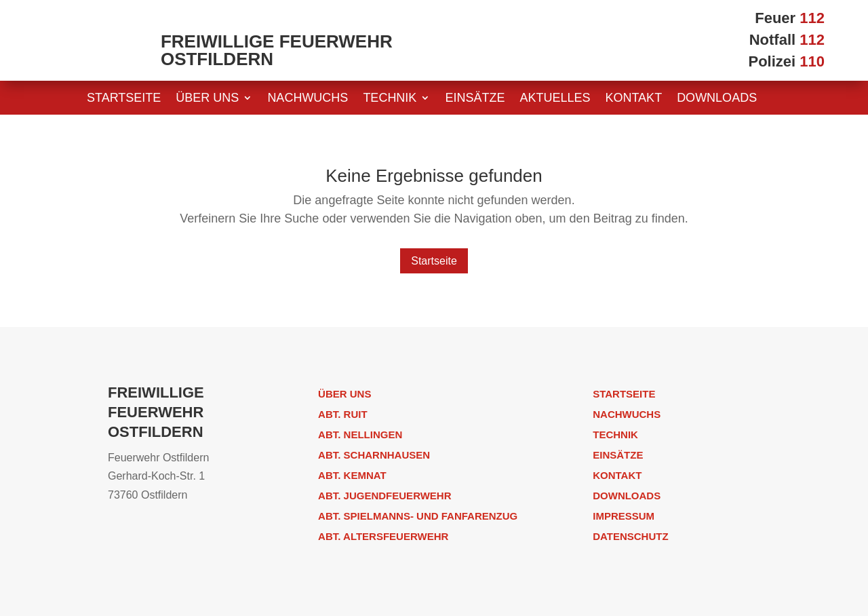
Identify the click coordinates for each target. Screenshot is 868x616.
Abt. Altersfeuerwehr (383, 536)
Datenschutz (630, 536)
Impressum (624, 516)
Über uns (207, 99)
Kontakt (633, 99)
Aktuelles (555, 99)
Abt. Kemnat (352, 475)
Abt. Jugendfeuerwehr (384, 496)
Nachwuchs (308, 99)
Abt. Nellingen (360, 435)
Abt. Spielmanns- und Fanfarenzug (418, 516)
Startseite (124, 99)
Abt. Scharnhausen (374, 455)
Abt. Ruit (343, 414)
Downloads (717, 99)
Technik (390, 99)
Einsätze (475, 99)
